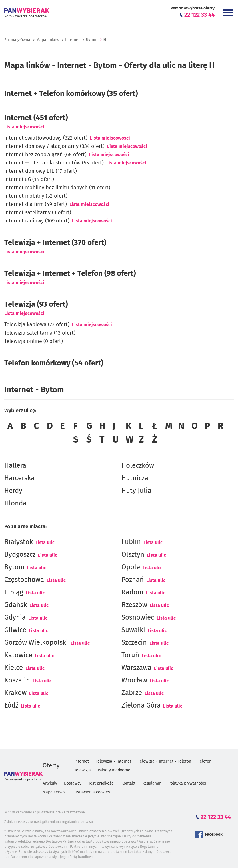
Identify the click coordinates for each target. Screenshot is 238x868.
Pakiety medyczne (114, 770)
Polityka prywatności (187, 783)
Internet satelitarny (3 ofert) (38, 213)
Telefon (205, 761)
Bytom (14, 567)
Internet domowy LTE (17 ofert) (41, 171)
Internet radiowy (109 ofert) (37, 221)
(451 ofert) (36, 118)
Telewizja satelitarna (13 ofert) (40, 333)
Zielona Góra (141, 706)
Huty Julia (136, 491)
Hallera (15, 466)
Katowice (18, 655)
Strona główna (17, 40)
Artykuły (50, 783)
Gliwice (15, 630)
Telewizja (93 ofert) (36, 304)
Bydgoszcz (20, 555)
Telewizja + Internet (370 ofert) (55, 243)
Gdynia (15, 618)
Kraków (15, 693)
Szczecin (134, 643)
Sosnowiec (138, 618)
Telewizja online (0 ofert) (34, 341)
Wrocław (134, 680)
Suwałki (133, 630)
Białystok (19, 542)
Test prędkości (101, 783)
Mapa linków (48, 40)
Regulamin (152, 783)
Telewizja (83, 770)
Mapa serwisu (55, 792)
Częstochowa (24, 580)
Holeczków (138, 466)
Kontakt (128, 783)
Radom (132, 592)
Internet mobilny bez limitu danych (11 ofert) (57, 188)
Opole (131, 567)
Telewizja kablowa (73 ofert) (37, 325)
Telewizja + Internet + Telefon (165, 761)
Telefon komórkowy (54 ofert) (54, 363)
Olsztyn (133, 555)
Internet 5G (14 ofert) (29, 180)
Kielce (14, 668)
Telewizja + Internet (113, 761)
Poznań (133, 580)
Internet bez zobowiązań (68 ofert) (45, 155)
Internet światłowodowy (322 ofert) (46, 138)
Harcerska (19, 478)
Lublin (131, 542)
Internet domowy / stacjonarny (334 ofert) (54, 146)
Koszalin (17, 680)
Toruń (130, 655)
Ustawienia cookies (92, 792)
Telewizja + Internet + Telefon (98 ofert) (70, 274)
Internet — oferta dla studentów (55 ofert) (54, 163)
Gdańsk (16, 605)
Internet (72, 40)
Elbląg (14, 592)
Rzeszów (134, 605)
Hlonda (15, 503)
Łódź (11, 706)
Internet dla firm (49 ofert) (36, 204)
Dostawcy (73, 783)
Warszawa (136, 668)
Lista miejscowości (24, 127)
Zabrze (132, 693)
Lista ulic (45, 543)
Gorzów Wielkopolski (36, 643)
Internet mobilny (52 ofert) (36, 196)
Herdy (13, 491)
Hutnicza (135, 478)
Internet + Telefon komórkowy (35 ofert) (71, 94)
